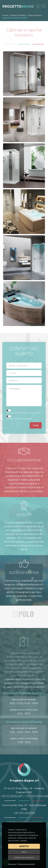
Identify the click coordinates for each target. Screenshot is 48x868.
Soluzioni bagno (18, 15)
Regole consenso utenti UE (26, 864)
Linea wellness (34, 15)
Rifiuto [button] (24, 852)
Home (5, 15)
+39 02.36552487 (12, 796)
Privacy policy (12, 864)
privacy (37, 413)
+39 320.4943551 (24, 813)
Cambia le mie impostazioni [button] (24, 858)
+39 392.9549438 (36, 796)
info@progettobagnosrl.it (24, 822)
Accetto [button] (24, 846)
